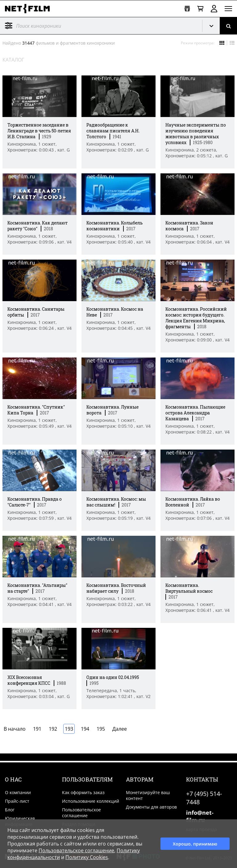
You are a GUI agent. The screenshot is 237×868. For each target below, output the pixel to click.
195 (101, 729)
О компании (18, 792)
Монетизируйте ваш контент (148, 795)
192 (53, 729)
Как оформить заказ (83, 792)
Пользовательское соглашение (81, 813)
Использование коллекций (91, 801)
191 (37, 729)
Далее (120, 729)
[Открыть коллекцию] (187, 9)
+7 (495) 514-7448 (204, 798)
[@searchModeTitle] (99, 26)
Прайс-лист (17, 801)
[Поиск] (228, 26)
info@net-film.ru (200, 816)
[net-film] (30, 9)
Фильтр (9, 26)
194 (85, 729)
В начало (15, 729)
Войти (214, 9)
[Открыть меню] (228, 9)
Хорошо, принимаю (195, 844)
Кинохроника (214, 26)
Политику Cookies (87, 857)
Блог (10, 810)
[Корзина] (200, 9)
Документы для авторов (151, 807)
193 (69, 729)
